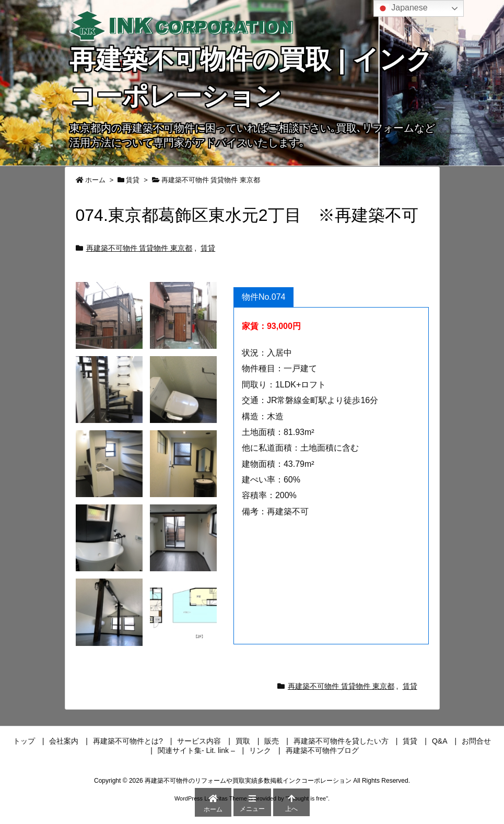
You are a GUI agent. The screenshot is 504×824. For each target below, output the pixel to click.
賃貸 (133, 180)
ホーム (95, 180)
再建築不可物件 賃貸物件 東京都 (211, 180)
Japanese (402, 8)
